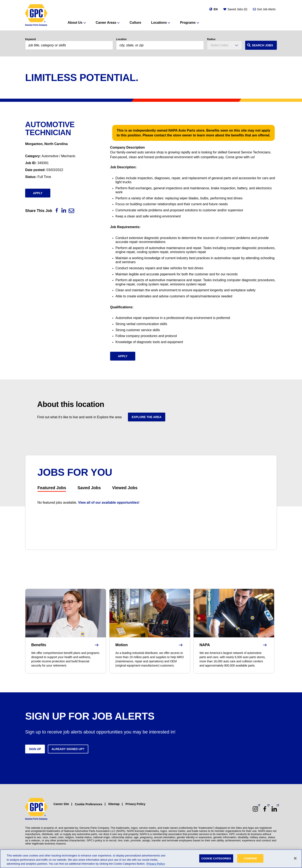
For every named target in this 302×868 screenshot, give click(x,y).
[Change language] (213, 9)
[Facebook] (57, 210)
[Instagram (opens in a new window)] (255, 809)
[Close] (295, 858)
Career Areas (106, 23)
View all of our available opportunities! (109, 503)
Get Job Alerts (266, 9)
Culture (135, 23)
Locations (159, 23)
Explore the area (147, 417)
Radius (211, 39)
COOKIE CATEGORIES (216, 858)
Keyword (31, 39)
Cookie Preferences (89, 804)
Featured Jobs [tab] (52, 488)
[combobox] (160, 45)
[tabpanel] (151, 503)
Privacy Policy (135, 804)
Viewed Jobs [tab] (125, 488)
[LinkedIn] (64, 210)
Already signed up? (68, 749)
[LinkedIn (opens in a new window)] (274, 809)
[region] (151, 859)
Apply (38, 193)
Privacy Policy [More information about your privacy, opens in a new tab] (156, 864)
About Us (75, 23)
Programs (188, 23)
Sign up (35, 749)
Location (121, 39)
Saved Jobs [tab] (89, 488)
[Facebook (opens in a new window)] (265, 809)
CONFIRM (250, 858)
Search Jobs (262, 45)
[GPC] (36, 15)
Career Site (61, 804)
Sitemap (114, 804)
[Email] (71, 211)
